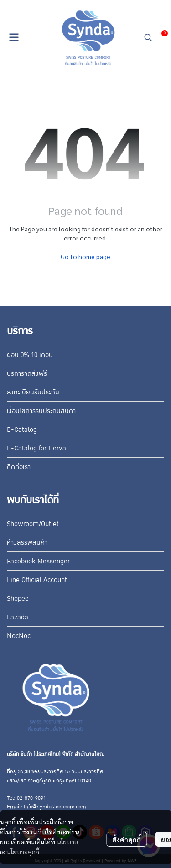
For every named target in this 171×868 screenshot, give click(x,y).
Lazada (18, 617)
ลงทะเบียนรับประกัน (33, 392)
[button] (148, 37)
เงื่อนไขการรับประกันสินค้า (41, 411)
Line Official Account (37, 580)
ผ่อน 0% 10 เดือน (30, 355)
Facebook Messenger (38, 561)
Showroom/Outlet (33, 524)
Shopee (18, 598)
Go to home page (85, 256)
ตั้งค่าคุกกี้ (127, 839)
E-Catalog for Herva (36, 448)
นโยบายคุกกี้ (23, 852)
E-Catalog (22, 429)
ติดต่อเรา (19, 467)
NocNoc (19, 636)
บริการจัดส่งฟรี (27, 373)
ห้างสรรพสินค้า (27, 542)
